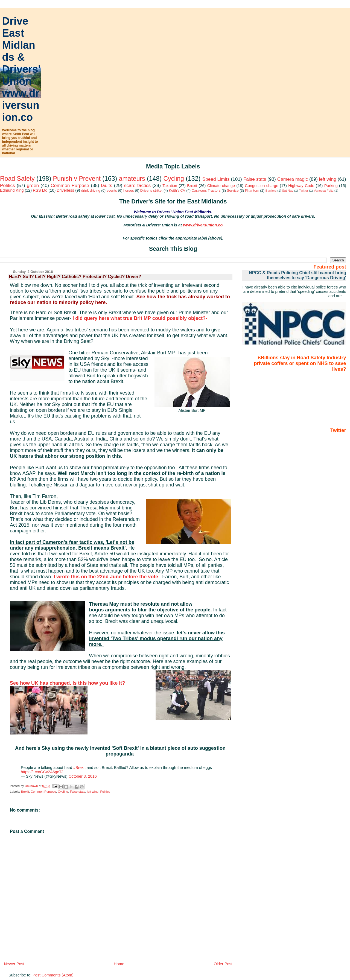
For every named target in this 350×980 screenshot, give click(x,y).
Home (119, 964)
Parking (331, 186)
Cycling (174, 179)
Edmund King (12, 190)
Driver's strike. (151, 190)
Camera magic (293, 179)
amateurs (132, 179)
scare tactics (137, 185)
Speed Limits (216, 179)
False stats (255, 179)
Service (233, 190)
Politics (8, 185)
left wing (328, 179)
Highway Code (301, 186)
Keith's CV (177, 190)
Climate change (221, 186)
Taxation (170, 186)
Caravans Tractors (206, 190)
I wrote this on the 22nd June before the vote (107, 577)
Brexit (192, 186)
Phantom (252, 190)
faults (107, 185)
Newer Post (14, 964)
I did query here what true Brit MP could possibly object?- (141, 318)
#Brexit (79, 768)
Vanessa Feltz (323, 191)
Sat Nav (288, 191)
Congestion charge (262, 186)
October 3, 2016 (83, 776)
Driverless (65, 190)
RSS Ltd (40, 190)
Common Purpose (70, 185)
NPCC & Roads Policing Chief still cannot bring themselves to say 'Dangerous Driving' (297, 275)
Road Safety (17, 179)
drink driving (91, 190)
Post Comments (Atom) (53, 975)
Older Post (223, 964)
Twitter (304, 191)
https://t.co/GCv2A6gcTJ (42, 772)
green (33, 185)
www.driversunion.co (203, 225)
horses (129, 190)
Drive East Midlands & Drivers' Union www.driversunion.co (21, 69)
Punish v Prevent (77, 179)
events (112, 190)
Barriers (271, 191)
